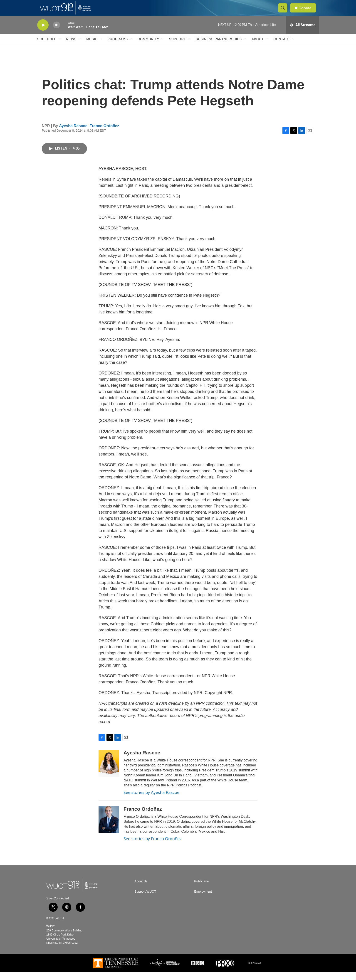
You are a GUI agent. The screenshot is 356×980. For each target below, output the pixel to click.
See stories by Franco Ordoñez (152, 847)
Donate (307, 12)
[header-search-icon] (284, 12)
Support (177, 47)
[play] (43, 33)
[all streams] (303, 33)
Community (148, 47)
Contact (282, 47)
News (71, 47)
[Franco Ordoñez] (109, 828)
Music (92, 47)
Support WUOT (145, 900)
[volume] (57, 33)
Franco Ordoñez (104, 134)
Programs (118, 47)
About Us (141, 889)
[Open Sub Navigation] (60, 47)
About (258, 47)
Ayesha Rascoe (73, 134)
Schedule (47, 47)
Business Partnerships (219, 47)
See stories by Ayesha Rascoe (151, 800)
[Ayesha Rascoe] (109, 771)
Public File (201, 889)
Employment (203, 900)
